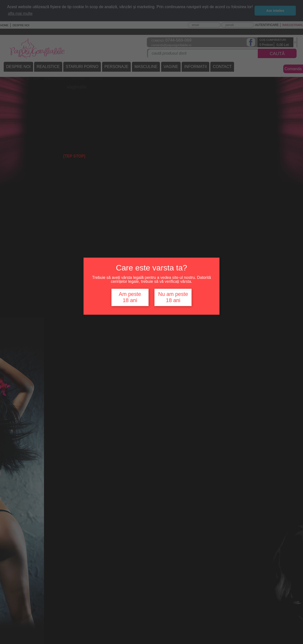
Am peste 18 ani (130, 297)
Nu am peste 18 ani (173, 297)
